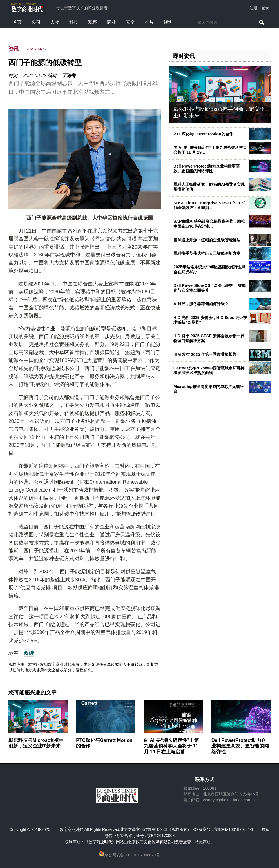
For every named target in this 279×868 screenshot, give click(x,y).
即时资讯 (184, 56)
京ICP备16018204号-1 (234, 829)
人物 (55, 22)
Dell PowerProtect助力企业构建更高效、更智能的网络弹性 (207, 169)
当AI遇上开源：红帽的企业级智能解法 (207, 240)
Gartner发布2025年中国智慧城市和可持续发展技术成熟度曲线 (209, 370)
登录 (265, 8)
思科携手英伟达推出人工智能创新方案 (207, 253)
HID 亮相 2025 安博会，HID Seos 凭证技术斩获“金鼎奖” (210, 320)
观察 (93, 22)
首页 (17, 22)
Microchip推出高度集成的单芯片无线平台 (209, 389)
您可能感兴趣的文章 (33, 693)
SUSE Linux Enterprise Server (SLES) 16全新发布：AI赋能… (210, 205)
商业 (111, 22)
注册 (253, 8)
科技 (74, 22)
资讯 (14, 49)
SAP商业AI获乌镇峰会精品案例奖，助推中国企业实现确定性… (209, 224)
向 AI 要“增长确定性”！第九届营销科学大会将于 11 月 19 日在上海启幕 (171, 746)
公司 (36, 22)
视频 (168, 22)
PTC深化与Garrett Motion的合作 (203, 134)
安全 (130, 22)
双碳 (29, 653)
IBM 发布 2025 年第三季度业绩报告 (205, 354)
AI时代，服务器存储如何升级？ (201, 304)
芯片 (149, 22)
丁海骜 (69, 76)
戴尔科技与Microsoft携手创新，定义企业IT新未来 (36, 743)
